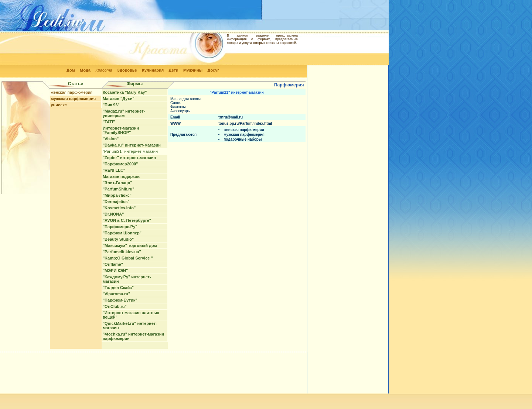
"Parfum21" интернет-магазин (130, 151)
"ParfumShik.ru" (119, 189)
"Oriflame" (113, 264)
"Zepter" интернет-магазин (129, 158)
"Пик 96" (111, 105)
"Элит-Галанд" (117, 183)
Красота (104, 70)
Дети (174, 70)
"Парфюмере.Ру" (120, 227)
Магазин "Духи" (119, 99)
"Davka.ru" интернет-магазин (132, 145)
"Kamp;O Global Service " (128, 258)
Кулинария (153, 70)
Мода (85, 70)
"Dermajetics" (116, 202)
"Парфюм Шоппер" (122, 233)
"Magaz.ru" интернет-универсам (124, 113)
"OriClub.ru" (115, 306)
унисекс (59, 105)
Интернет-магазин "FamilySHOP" (121, 130)
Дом (71, 70)
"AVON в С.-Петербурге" (127, 220)
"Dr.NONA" (113, 214)
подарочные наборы (243, 139)
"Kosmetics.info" (119, 208)
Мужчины (193, 70)
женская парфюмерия (72, 92)
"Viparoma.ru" (116, 294)
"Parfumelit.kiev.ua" (122, 252)
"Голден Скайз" (118, 288)
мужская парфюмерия (74, 99)
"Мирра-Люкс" (117, 195)
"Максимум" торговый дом (130, 245)
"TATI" (109, 122)
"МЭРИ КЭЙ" (115, 271)
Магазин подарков (121, 176)
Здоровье (127, 70)
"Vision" (111, 139)
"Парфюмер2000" (120, 164)
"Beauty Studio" (118, 239)
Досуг (213, 70)
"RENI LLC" (114, 170)
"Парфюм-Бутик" (120, 300)
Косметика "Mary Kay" (125, 92)
